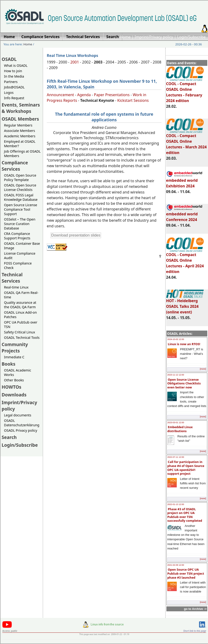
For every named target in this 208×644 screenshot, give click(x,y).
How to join (13, 71)
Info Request (14, 98)
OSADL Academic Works (18, 372)
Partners (11, 82)
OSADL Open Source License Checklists (20, 187)
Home (125, 37)
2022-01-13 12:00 (176, 504)
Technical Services (12, 278)
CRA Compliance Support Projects (17, 236)
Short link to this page (195, 631)
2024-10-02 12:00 (176, 339)
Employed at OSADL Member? (20, 144)
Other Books (14, 380)
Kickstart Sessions (133, 100)
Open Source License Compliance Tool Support (21, 209)
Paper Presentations (112, 95)
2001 (75, 62)
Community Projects (15, 348)
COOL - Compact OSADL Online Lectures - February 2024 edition (185, 90)
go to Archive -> (195, 609)
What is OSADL (16, 65)
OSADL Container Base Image (22, 246)
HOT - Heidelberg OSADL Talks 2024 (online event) (185, 304)
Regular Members (18, 125)
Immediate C (14, 357)
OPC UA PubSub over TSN (21, 324)
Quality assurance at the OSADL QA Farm (20, 305)
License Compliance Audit (20, 256)
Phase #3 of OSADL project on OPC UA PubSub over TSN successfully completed (185, 515)
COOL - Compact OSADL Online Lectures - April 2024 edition (185, 261)
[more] (203, 369)
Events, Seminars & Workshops (21, 108)
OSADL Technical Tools (22, 338)
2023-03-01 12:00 (176, 423)
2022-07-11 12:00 (176, 457)
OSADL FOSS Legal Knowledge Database (21, 197)
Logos (9, 93)
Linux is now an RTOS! (184, 344)
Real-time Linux (16, 287)
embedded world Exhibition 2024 (184, 181)
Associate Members (20, 131)
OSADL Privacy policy (21, 430)
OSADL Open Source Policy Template (20, 178)
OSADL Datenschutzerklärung (22, 423)
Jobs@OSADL (14, 87)
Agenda (84, 95)
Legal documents (18, 415)
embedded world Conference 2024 (184, 215)
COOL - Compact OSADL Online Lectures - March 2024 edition (186, 142)
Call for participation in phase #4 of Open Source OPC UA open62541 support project (186, 468)
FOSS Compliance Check (18, 265)
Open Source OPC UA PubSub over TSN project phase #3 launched (186, 573)
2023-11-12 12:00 (176, 375)
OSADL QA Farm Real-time (21, 295)
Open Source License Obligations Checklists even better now (184, 383)
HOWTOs (12, 387)
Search (9, 437)
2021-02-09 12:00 (176, 565)
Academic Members (20, 136)
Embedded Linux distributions (180, 429)
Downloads (14, 395)
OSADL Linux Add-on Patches (20, 315)
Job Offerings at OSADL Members (22, 154)
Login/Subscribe (191, 37)
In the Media (14, 76)
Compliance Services (15, 166)
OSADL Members (20, 119)
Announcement (60, 95)
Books (8, 364)
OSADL (9, 59)
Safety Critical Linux (20, 332)
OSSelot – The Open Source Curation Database (20, 224)
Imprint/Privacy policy (154, 37)
